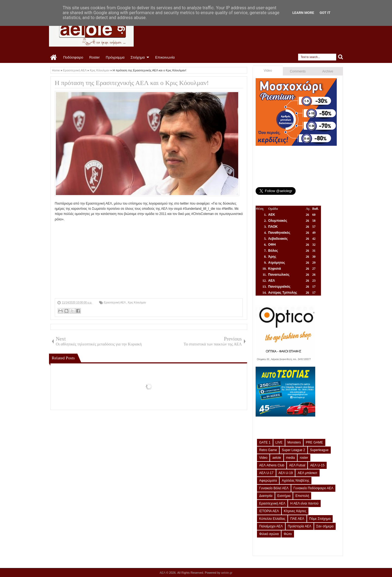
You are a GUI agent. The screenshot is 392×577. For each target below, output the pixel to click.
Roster (95, 57)
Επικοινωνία (165, 57)
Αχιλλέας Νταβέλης (295, 481)
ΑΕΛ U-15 (317, 465)
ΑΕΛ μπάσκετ (307, 473)
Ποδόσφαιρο (73, 57)
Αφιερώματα (268, 481)
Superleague (319, 450)
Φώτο (288, 534)
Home (54, 57)
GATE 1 (265, 442)
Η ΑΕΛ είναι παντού (304, 503)
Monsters (294, 442)
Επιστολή (302, 496)
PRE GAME (314, 442)
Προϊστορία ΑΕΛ (300, 526)
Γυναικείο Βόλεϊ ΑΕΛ (274, 488)
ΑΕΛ (163, 573)
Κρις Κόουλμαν (137, 303)
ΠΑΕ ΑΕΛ (297, 519)
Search (341, 57)
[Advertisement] (149, 260)
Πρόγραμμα (115, 57)
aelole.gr (227, 573)
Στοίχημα (137, 57)
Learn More (303, 13)
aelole (277, 458)
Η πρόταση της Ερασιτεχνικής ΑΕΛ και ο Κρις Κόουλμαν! (132, 83)
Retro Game (268, 450)
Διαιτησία (266, 496)
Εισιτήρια (284, 496)
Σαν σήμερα (325, 526)
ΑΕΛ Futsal (297, 465)
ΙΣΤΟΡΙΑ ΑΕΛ (269, 511)
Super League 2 (293, 450)
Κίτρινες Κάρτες (295, 511)
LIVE (279, 442)
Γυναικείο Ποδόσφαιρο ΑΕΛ (313, 488)
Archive (328, 71)
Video (268, 71)
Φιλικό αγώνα (269, 534)
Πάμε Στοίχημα (320, 519)
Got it (325, 13)
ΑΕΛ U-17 (266, 473)
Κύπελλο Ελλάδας (272, 519)
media (291, 458)
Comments (298, 71)
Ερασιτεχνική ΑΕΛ (115, 303)
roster (304, 458)
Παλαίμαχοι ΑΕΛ (271, 526)
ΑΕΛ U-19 (286, 473)
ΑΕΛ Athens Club (272, 465)
